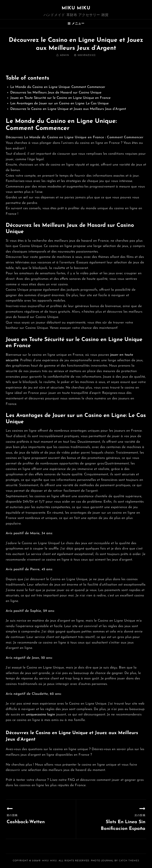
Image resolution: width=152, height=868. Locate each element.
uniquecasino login (40, 715)
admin (64, 55)
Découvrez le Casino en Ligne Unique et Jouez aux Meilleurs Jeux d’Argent (68, 109)
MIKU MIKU (76, 8)
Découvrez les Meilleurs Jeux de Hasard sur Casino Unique (56, 93)
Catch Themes (129, 861)
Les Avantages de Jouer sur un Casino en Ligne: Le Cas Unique (59, 103)
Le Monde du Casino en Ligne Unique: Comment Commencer (58, 87)
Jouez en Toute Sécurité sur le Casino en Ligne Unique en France (60, 98)
